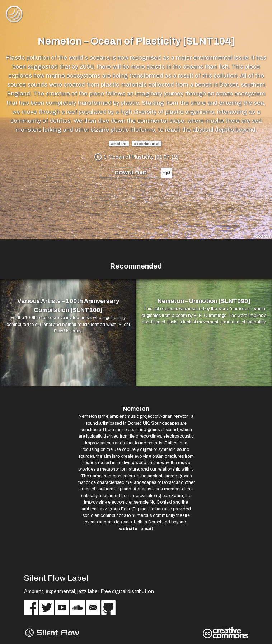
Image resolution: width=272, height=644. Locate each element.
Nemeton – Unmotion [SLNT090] (204, 301)
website (128, 529)
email (147, 529)
